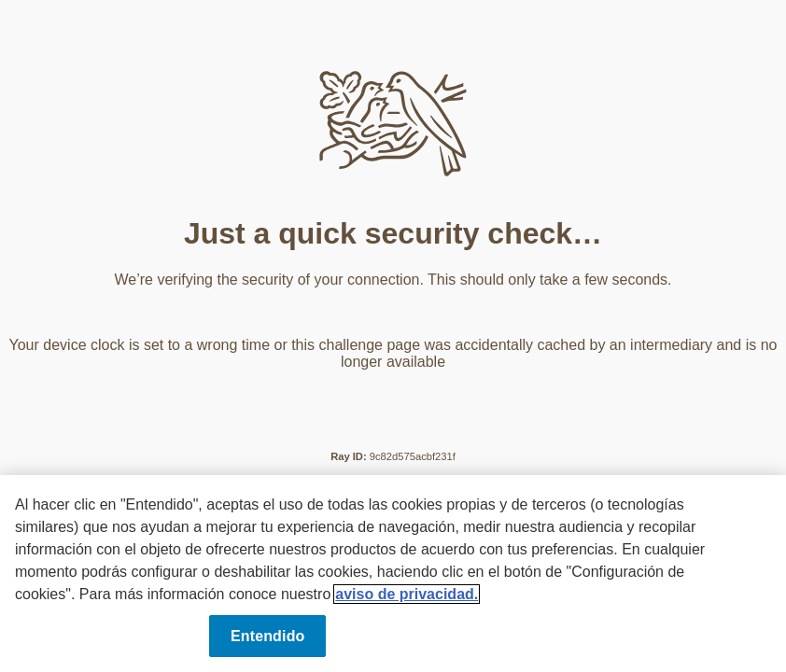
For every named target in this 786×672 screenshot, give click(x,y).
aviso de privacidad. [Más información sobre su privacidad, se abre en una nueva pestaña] (407, 594)
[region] (393, 574)
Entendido (268, 636)
